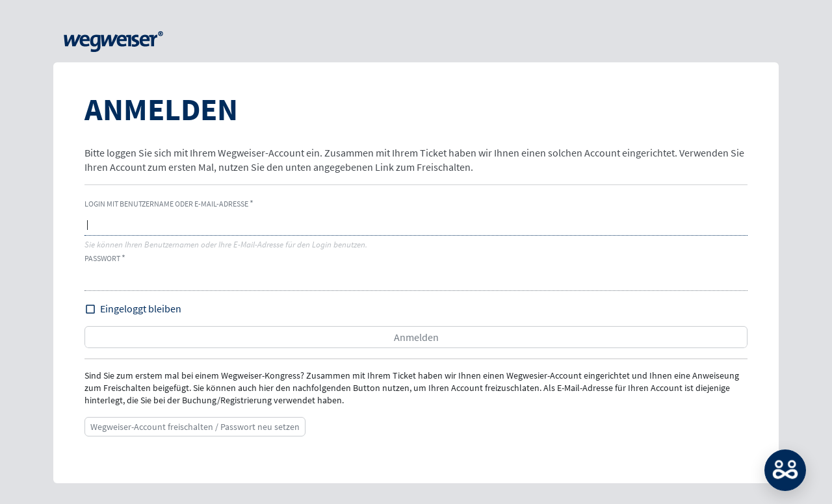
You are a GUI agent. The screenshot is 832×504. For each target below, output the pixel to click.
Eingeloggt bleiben (141, 309)
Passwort (102, 258)
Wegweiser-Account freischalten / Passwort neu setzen (195, 427)
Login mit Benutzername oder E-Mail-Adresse (166, 204)
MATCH (785, 470)
